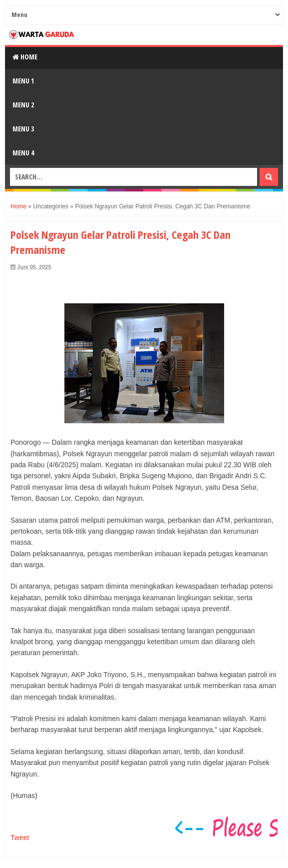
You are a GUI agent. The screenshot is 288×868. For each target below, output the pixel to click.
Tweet (20, 838)
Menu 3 (23, 129)
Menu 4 (23, 153)
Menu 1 (23, 81)
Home (25, 57)
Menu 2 (23, 105)
